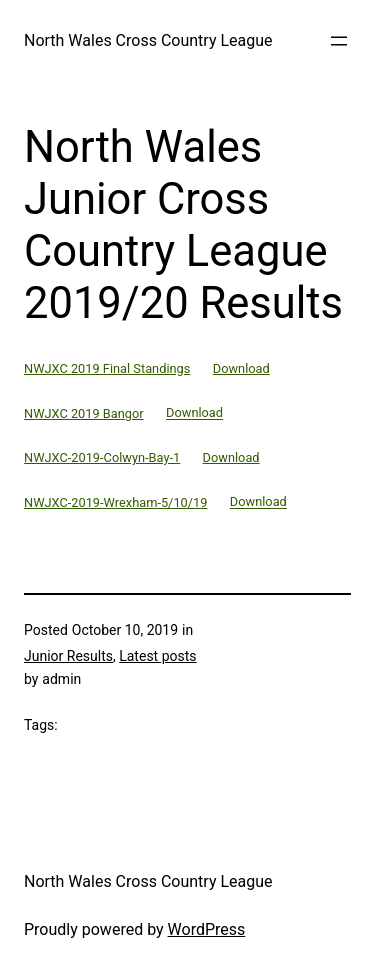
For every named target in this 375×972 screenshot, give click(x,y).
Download (241, 368)
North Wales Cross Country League (148, 40)
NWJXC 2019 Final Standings (107, 368)
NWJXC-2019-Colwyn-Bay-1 (102, 457)
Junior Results (68, 656)
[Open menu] (339, 41)
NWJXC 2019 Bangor (84, 413)
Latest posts (157, 656)
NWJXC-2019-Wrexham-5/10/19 (115, 502)
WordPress (207, 929)
